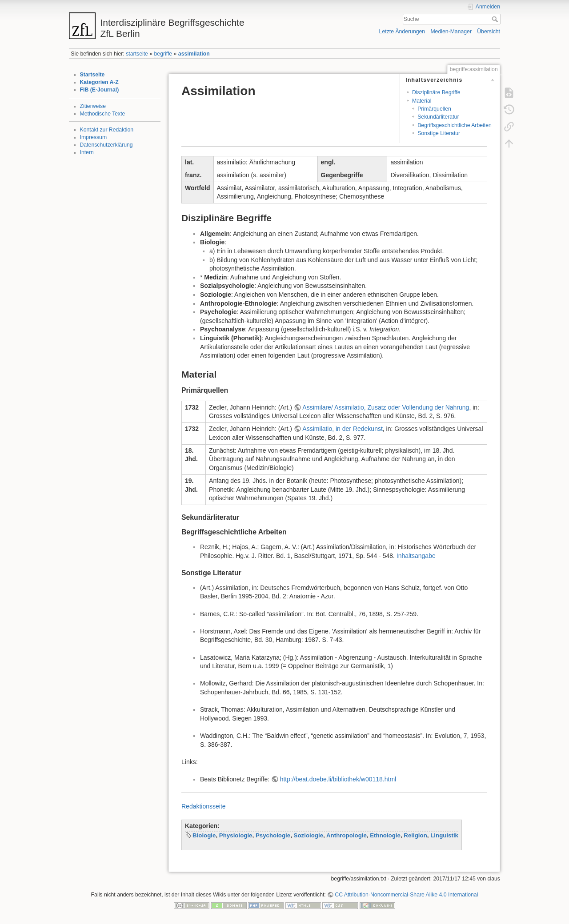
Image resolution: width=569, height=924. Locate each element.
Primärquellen (434, 109)
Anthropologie (347, 835)
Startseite (92, 75)
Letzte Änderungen (402, 32)
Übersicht (489, 32)
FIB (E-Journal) (100, 90)
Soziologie (309, 835)
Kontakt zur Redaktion (107, 130)
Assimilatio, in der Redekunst (343, 429)
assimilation (194, 54)
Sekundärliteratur (438, 117)
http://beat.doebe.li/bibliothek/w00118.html (338, 779)
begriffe (163, 54)
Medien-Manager (451, 32)
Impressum (94, 137)
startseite (137, 54)
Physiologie (236, 835)
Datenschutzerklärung (106, 145)
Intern (87, 152)
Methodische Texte (103, 114)
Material (422, 101)
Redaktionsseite (204, 806)
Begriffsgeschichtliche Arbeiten (455, 125)
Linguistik (444, 835)
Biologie (204, 835)
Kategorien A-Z (99, 82)
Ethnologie (385, 835)
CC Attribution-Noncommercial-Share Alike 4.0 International (406, 895)
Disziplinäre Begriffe (436, 92)
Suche (496, 19)
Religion (415, 835)
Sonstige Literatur (439, 133)
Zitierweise (93, 106)
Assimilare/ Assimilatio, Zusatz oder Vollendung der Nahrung (386, 407)
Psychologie (273, 835)
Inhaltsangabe (416, 556)
